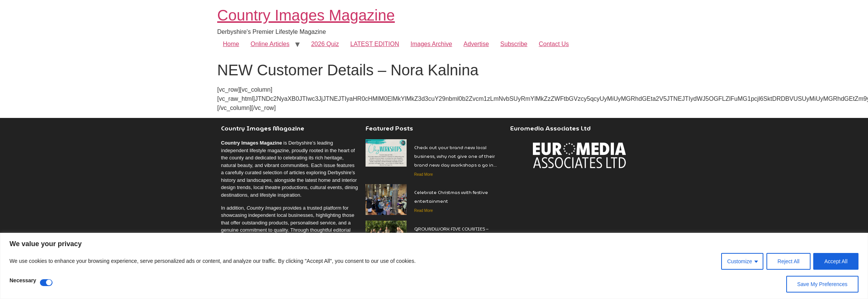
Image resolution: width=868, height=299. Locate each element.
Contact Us (554, 44)
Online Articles (270, 44)
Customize (739, 261)
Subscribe (514, 44)
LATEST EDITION (375, 44)
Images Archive (431, 44)
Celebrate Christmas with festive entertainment (451, 197)
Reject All (788, 261)
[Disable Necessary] (46, 283)
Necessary (23, 281)
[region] (434, 266)
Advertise (476, 44)
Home (231, 44)
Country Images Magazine (306, 15)
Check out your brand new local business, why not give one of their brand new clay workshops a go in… (455, 156)
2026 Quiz (325, 44)
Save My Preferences (822, 284)
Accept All (836, 261)
